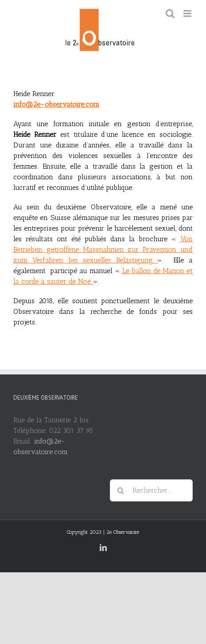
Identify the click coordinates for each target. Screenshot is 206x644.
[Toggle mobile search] (170, 13)
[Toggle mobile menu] (188, 13)
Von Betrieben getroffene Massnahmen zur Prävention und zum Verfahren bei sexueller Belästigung (103, 249)
